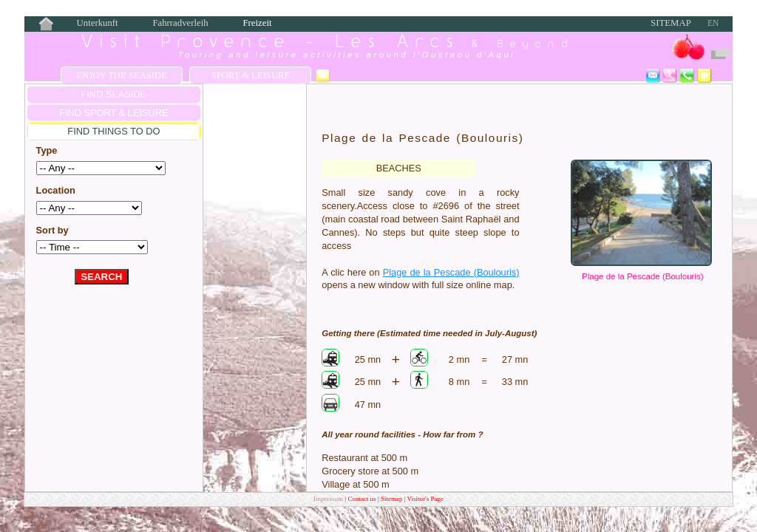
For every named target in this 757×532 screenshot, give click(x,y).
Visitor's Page (425, 499)
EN (713, 23)
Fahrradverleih (180, 23)
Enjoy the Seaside (122, 75)
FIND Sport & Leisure (113, 113)
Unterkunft (98, 23)
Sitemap (671, 23)
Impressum (328, 499)
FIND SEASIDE (113, 94)
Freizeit (257, 23)
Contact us (363, 499)
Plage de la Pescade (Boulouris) (643, 276)
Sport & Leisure (251, 75)
